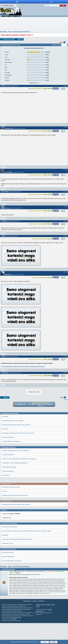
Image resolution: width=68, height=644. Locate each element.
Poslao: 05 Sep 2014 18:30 (16, 192)
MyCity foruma (18, 638)
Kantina (10, 32)
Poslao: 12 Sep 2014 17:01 (12, 236)
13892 (3, 86)
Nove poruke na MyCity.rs (8, 468)
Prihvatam (45, 642)
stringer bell (9, 128)
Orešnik (5, 512)
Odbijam (54, 642)
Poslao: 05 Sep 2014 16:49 (19, 172)
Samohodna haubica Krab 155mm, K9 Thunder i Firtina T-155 (18, 454)
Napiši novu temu (8, 39)
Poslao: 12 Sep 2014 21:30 (16, 373)
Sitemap (35, 622)
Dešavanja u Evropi (8, 564)
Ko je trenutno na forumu (8, 590)
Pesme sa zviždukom (8, 492)
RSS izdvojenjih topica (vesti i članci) (12, 582)
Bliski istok (5, 450)
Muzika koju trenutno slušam (10, 548)
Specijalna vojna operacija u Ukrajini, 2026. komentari (16, 446)
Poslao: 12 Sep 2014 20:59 (12, 357)
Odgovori (20, 39)
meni (17, 2)
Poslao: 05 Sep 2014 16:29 (12, 86)
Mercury (7, 208)
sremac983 (8, 172)
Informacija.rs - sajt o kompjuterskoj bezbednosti (15, 484)
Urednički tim (41, 622)
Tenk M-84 (5, 437)
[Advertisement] (34, 24)
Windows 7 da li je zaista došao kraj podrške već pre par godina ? (19, 480)
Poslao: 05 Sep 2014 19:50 (14, 221)
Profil (4, 125)
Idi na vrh (66, 400)
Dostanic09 (5, 373)
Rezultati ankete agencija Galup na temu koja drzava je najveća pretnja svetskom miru (23, 366)
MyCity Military (4, 32)
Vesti (46, 626)
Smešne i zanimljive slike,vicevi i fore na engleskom (16, 471)
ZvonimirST (5, 192)
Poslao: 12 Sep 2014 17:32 (19, 275)
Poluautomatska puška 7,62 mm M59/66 (13, 442)
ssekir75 (4, 221)
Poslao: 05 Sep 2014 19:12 (17, 208)
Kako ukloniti (6, 496)
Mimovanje (6, 556)
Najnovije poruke (27, 622)
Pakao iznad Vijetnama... (9, 458)
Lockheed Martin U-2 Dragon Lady (12, 462)
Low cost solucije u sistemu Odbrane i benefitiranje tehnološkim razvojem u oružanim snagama (27, 552)
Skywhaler (8, 275)
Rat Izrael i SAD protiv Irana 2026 (11, 508)
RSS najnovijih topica (8, 573)
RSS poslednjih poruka (9, 578)
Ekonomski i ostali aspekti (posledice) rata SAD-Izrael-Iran (18, 560)
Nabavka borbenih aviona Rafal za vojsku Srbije (15, 516)
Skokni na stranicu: (56, 45)
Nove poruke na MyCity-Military (10, 434)
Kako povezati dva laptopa (10, 488)
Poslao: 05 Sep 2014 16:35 (20, 128)
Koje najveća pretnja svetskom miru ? (22, 32)
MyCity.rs (49, 626)
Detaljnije (18, 594)
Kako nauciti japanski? (8, 476)
